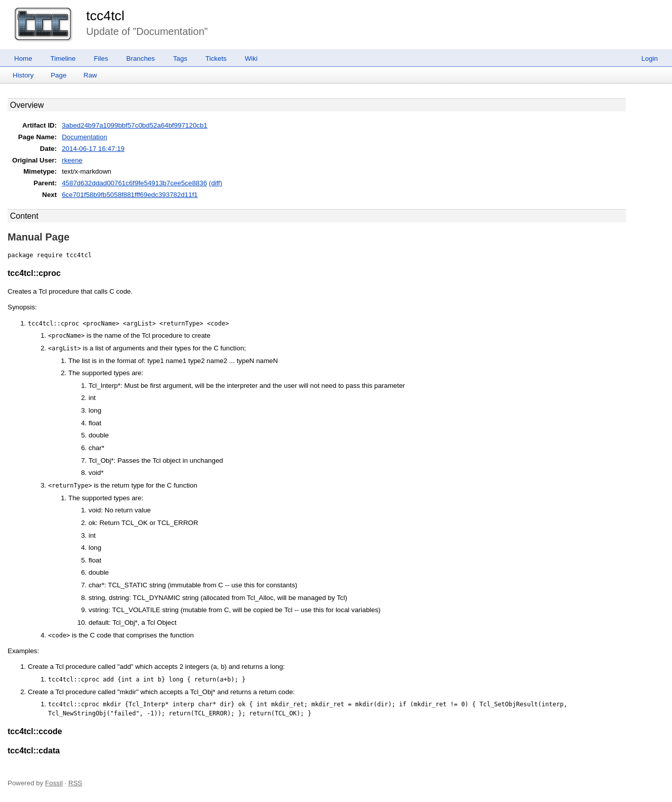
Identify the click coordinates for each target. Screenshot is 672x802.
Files (101, 58)
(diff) (216, 183)
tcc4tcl (105, 16)
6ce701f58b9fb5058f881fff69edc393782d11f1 (130, 195)
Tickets (216, 58)
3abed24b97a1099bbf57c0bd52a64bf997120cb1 (135, 125)
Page (58, 75)
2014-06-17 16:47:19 (93, 149)
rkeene (72, 160)
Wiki (251, 58)
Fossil (54, 783)
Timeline (63, 58)
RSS (75, 783)
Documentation (85, 137)
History (23, 75)
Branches (141, 58)
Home (23, 58)
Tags (180, 58)
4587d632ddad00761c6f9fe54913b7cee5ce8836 (134, 183)
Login (649, 58)
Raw (90, 75)
